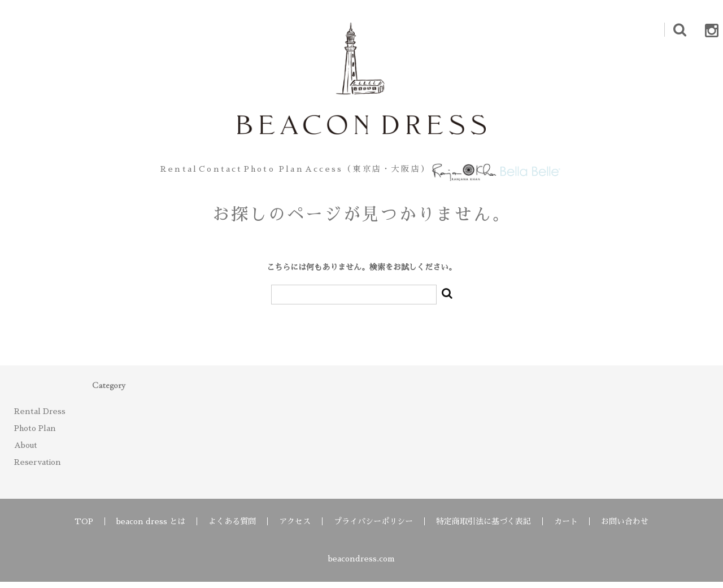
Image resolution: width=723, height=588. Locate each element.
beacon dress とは (151, 528)
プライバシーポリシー (373, 528)
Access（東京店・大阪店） (372, 172)
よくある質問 (232, 528)
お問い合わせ (625, 528)
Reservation (38, 468)
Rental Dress (40, 417)
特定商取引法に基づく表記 (484, 528)
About (26, 451)
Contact (190, 172)
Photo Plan (263, 172)
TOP (84, 528)
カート (566, 528)
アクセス (295, 528)
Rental (129, 172)
